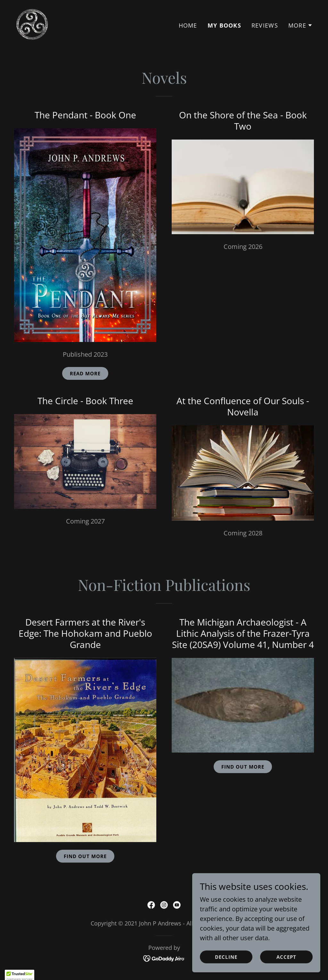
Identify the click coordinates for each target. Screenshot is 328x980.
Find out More (85, 856)
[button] (300, 25)
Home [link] (188, 25)
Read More (85, 373)
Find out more (243, 767)
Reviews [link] (265, 25)
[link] (32, 24)
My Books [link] (224, 25)
